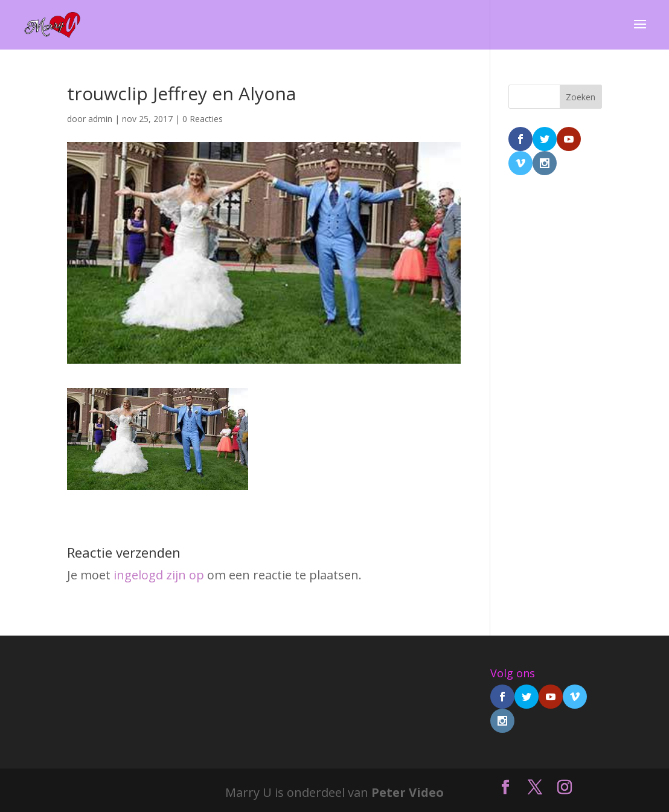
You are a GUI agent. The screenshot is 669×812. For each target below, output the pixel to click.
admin (100, 119)
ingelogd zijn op (159, 575)
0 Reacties (203, 119)
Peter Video (408, 792)
